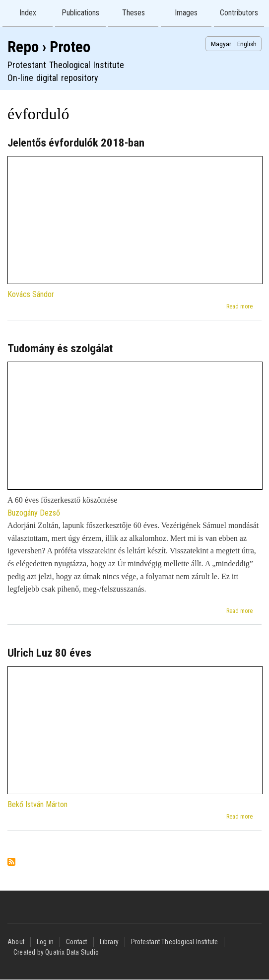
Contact (76, 942)
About (16, 942)
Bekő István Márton (37, 804)
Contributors (239, 13)
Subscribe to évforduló (11, 863)
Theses (134, 13)
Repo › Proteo (49, 47)
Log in (45, 942)
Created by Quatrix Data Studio (56, 952)
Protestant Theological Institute (174, 942)
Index (28, 13)
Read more (239, 306)
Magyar (221, 44)
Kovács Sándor (31, 294)
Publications (80, 13)
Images (186, 13)
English (247, 44)
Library (109, 942)
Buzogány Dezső (34, 513)
